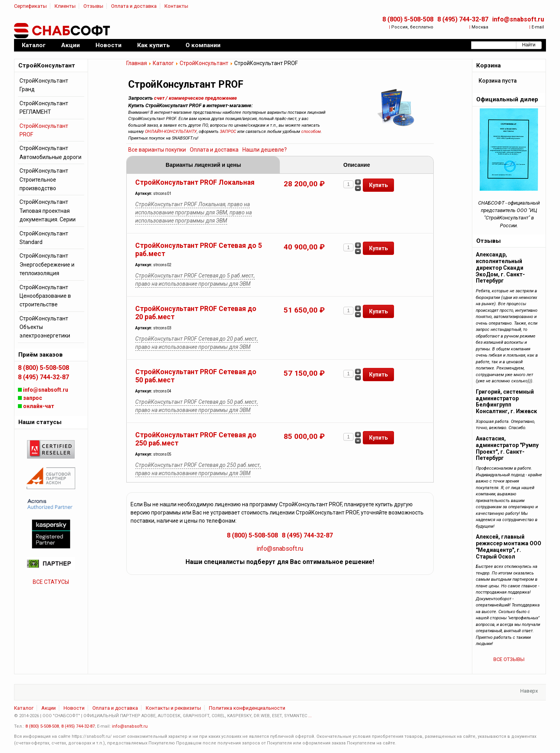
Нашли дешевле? (265, 150)
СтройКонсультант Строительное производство (44, 179)
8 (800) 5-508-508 (408, 19)
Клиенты (65, 6)
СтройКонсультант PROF (44, 130)
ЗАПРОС (228, 132)
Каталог (163, 63)
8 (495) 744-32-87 (463, 19)
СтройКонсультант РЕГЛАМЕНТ (44, 108)
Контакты (176, 6)
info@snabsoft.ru (518, 19)
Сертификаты (30, 6)
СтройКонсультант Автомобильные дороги (50, 152)
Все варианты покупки (157, 150)
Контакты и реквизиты (173, 708)
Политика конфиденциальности (247, 708)
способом (311, 132)
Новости (74, 708)
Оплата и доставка (134, 6)
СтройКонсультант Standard (44, 238)
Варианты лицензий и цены (203, 165)
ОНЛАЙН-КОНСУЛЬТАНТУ (171, 132)
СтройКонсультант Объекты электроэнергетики (45, 327)
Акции (49, 708)
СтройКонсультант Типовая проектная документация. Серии (48, 211)
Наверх (529, 691)
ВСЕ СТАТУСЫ (51, 582)
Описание (357, 165)
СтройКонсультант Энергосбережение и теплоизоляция (47, 264)
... (310, 716)
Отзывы (93, 6)
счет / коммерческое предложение (195, 98)
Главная (137, 63)
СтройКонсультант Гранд (44, 85)
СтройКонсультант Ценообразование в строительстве (45, 296)
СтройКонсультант (204, 63)
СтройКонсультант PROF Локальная (195, 182)
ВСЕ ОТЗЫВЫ (509, 659)
